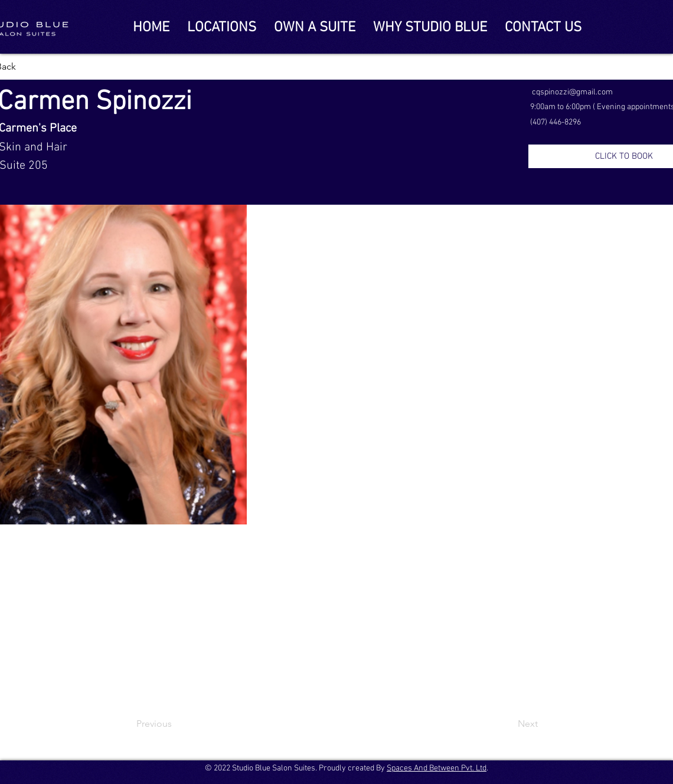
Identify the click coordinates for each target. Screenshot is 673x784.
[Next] (508, 724)
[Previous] (175, 724)
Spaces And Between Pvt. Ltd (437, 768)
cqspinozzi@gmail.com (572, 92)
